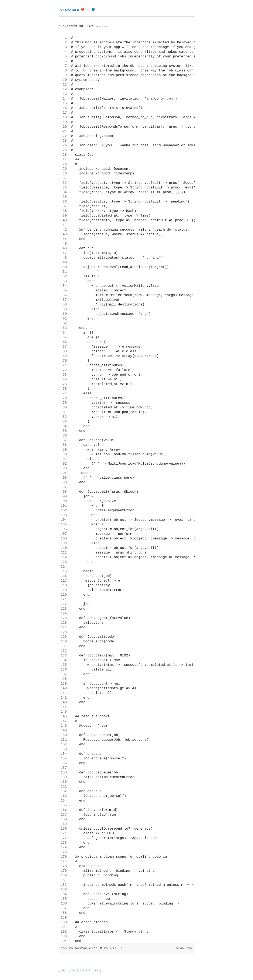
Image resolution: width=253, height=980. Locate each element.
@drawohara (69, 10)
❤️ (83, 10)
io (63, 970)
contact (85, 970)
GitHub (116, 949)
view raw (184, 949)
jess (72, 970)
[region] (127, 489)
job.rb (68, 949)
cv (97, 970)
